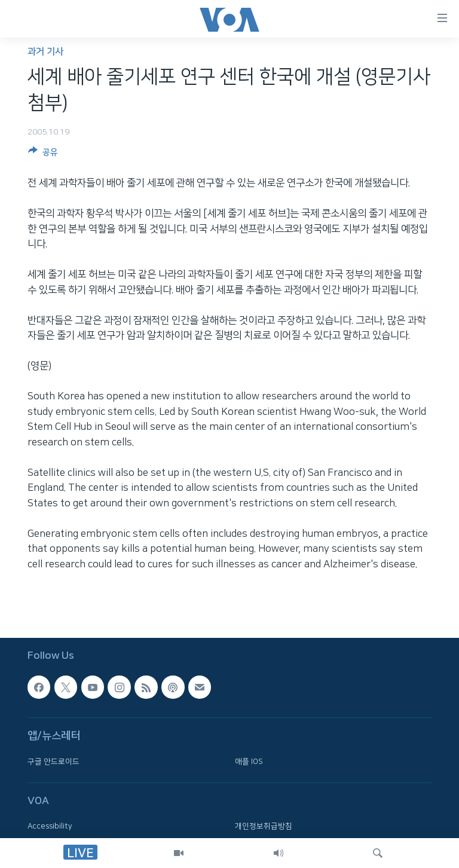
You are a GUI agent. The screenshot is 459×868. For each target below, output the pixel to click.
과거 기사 (45, 52)
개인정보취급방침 (264, 826)
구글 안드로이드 (53, 762)
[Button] (43, 154)
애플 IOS (249, 762)
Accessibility (50, 826)
